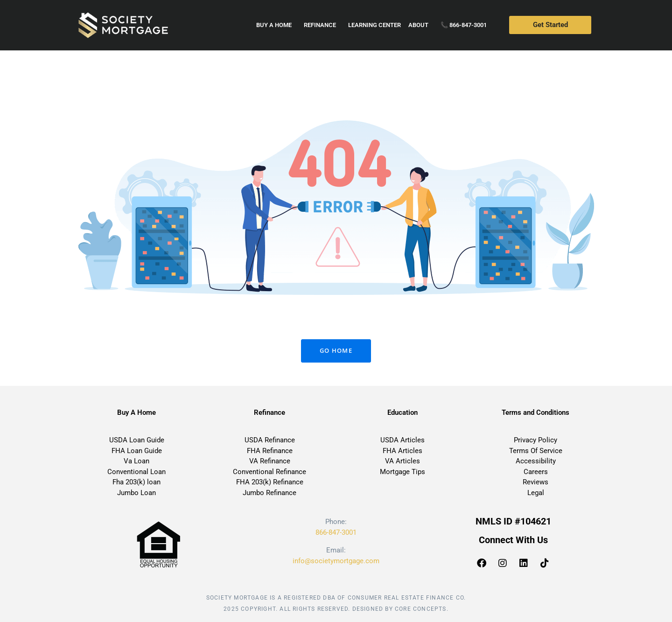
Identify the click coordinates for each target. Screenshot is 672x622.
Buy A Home (136, 412)
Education (402, 412)
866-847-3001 (336, 532)
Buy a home (276, 25)
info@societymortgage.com (336, 561)
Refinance (322, 25)
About (421, 25)
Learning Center (374, 25)
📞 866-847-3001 (464, 25)
